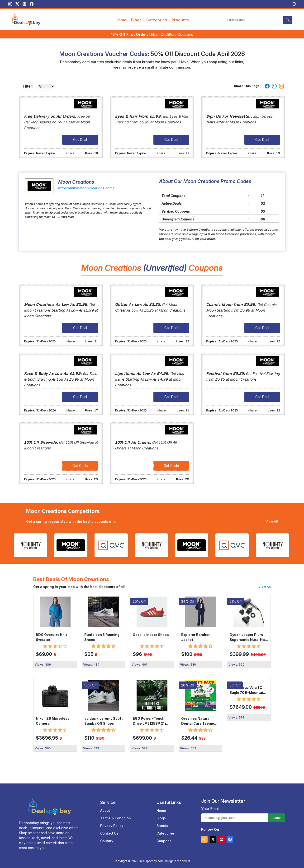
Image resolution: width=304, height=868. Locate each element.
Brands (162, 826)
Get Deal (80, 140)
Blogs (136, 20)
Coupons (164, 841)
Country (107, 841)
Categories (157, 20)
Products (180, 20)
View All (272, 521)
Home (121, 20)
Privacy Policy (112, 826)
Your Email (210, 809)
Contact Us (109, 833)
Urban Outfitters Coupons (152, 34)
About (105, 810)
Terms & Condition (116, 818)
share (70, 153)
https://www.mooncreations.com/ (86, 188)
